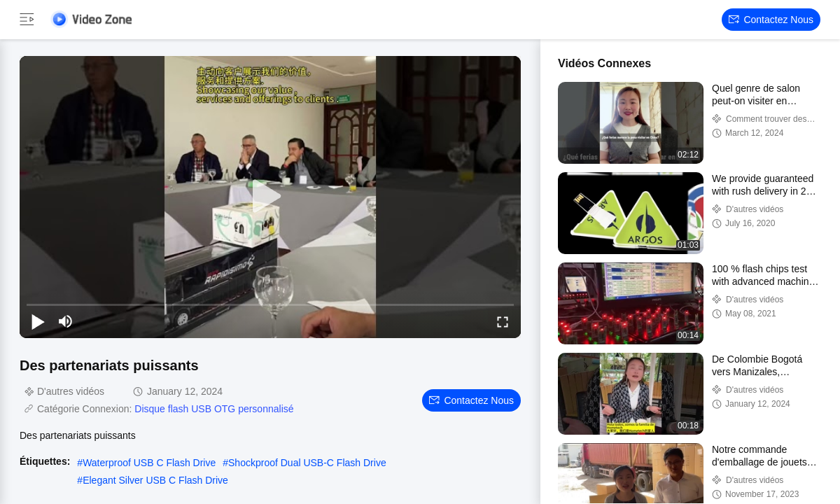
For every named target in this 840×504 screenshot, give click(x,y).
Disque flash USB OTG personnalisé (214, 409)
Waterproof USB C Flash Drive (149, 463)
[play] (270, 197)
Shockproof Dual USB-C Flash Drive (307, 463)
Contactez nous (771, 20)
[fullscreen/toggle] (503, 321)
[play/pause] (38, 321)
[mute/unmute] (66, 321)
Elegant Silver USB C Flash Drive (155, 480)
